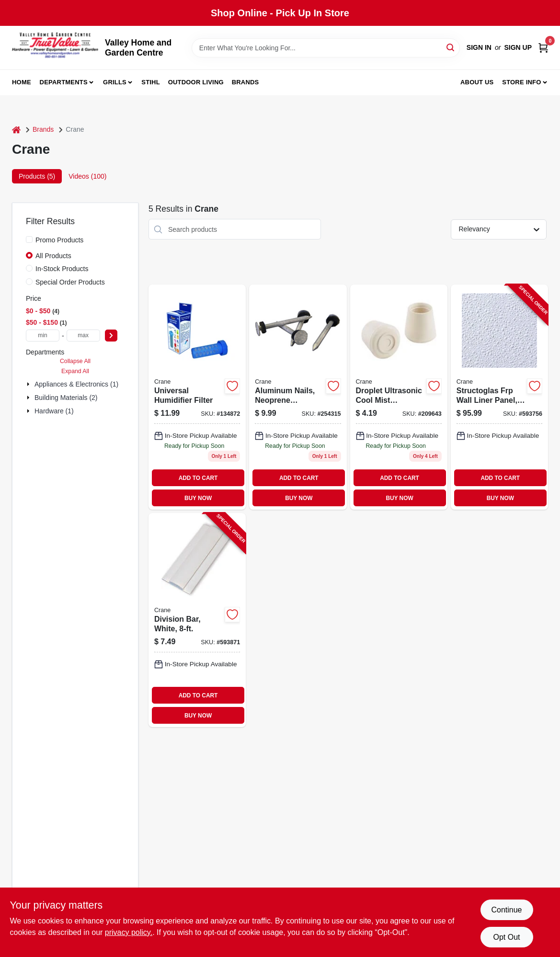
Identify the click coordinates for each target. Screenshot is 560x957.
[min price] (43, 336)
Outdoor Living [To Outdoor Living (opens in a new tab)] (196, 82)
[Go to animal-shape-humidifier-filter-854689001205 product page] (197, 397)
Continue (506, 910)
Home (22, 82)
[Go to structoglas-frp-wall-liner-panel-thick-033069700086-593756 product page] (499, 397)
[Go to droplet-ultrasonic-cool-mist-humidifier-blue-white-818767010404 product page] (399, 397)
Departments (64, 82)
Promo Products (59, 240)
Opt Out (506, 937)
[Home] (16, 130)
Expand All (75, 371)
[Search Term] (326, 48)
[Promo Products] (29, 239)
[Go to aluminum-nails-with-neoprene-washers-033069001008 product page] (298, 397)
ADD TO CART (198, 478)
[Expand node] (29, 384)
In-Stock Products (62, 269)
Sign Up (518, 47)
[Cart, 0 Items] (543, 48)
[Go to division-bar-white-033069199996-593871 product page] (197, 620)
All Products (53, 256)
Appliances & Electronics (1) (76, 384)
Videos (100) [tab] (87, 176)
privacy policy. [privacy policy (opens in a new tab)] (129, 932)
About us (477, 82)
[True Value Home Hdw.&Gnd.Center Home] (55, 48)
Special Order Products (70, 282)
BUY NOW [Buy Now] (198, 498)
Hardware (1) (54, 411)
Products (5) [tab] (37, 176)
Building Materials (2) (66, 398)
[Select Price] (111, 336)
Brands (246, 82)
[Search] (451, 47)
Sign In (479, 47)
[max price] (83, 336)
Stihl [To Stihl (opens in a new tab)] (151, 82)
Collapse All (75, 361)
